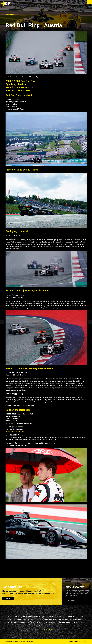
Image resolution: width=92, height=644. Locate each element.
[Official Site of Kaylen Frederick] (5, 7)
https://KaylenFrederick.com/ (15, 431)
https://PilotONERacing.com (16, 445)
